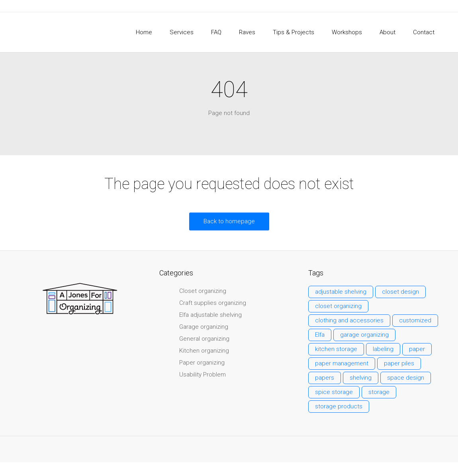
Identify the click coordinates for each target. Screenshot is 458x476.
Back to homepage (229, 221)
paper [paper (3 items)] (417, 349)
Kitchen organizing (204, 351)
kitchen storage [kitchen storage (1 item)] (336, 349)
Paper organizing (202, 363)
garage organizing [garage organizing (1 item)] (364, 335)
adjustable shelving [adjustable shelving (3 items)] (341, 292)
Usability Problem (203, 375)
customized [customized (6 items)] (415, 320)
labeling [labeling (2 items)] (383, 349)
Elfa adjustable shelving (210, 315)
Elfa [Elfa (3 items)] (320, 335)
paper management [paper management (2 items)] (342, 363)
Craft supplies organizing (213, 303)
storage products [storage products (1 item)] (339, 406)
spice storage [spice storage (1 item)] (334, 392)
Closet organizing (203, 291)
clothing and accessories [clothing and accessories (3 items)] (349, 320)
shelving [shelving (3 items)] (361, 378)
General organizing (204, 339)
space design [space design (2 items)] (406, 378)
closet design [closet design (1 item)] (400, 292)
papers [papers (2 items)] (325, 378)
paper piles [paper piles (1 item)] (399, 363)
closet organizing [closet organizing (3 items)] (338, 306)
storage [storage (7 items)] (379, 392)
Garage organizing (204, 327)
